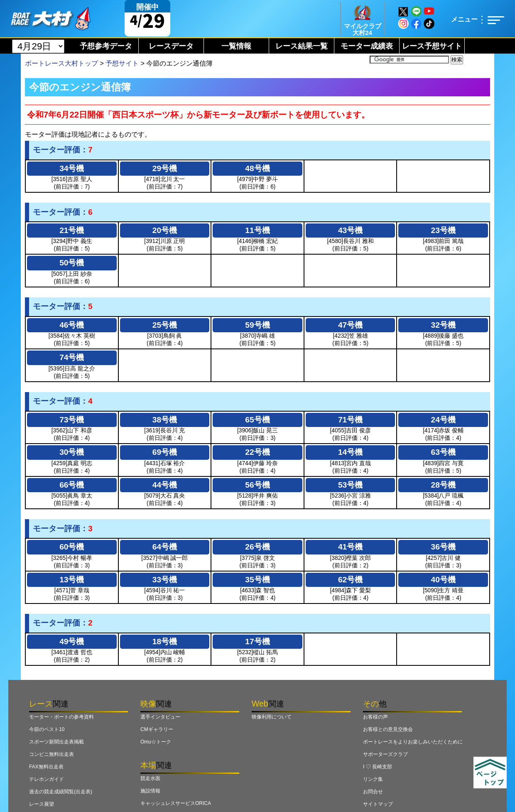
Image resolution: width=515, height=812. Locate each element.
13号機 (72, 580)
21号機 (72, 230)
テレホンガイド (47, 779)
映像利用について (272, 717)
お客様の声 (375, 717)
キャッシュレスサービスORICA (176, 803)
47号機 (350, 325)
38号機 (165, 420)
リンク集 (373, 779)
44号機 (165, 485)
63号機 (443, 452)
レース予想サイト (432, 46)
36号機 (443, 547)
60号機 (72, 547)
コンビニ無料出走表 (51, 754)
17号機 (257, 642)
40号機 (443, 580)
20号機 (165, 230)
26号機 (257, 547)
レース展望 (42, 804)
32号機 (443, 325)
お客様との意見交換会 (388, 729)
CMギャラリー (157, 729)
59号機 (257, 325)
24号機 (443, 420)
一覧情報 (236, 46)
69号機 (165, 452)
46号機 (72, 325)
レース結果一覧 (302, 46)
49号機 (72, 642)
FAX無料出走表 (46, 767)
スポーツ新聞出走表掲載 (56, 742)
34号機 (72, 168)
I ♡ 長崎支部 (378, 767)
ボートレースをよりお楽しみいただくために (413, 742)
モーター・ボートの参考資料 (61, 717)
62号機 (350, 580)
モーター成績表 (367, 46)
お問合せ (373, 792)
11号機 (257, 230)
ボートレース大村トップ (61, 63)
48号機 (257, 168)
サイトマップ (378, 804)
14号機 (350, 452)
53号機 (350, 485)
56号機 (257, 485)
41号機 (350, 547)
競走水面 (150, 778)
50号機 (72, 263)
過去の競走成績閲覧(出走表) (61, 792)
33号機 (165, 580)
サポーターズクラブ (385, 754)
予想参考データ (106, 46)
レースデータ (171, 46)
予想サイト (122, 63)
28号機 (443, 485)
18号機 (165, 642)
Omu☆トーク (156, 742)
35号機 (257, 580)
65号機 (257, 420)
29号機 (165, 168)
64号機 (165, 547)
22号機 (257, 452)
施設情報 (150, 791)
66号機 (72, 485)
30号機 (72, 452)
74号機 (72, 357)
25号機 (165, 325)
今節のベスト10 (47, 729)
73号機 (72, 420)
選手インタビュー (160, 717)
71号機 (350, 420)
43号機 (350, 230)
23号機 (443, 230)
